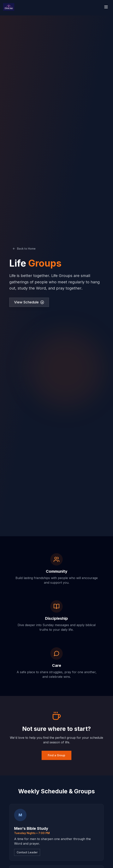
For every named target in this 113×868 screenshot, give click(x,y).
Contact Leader (27, 852)
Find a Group (56, 755)
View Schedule (29, 302)
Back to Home (24, 249)
